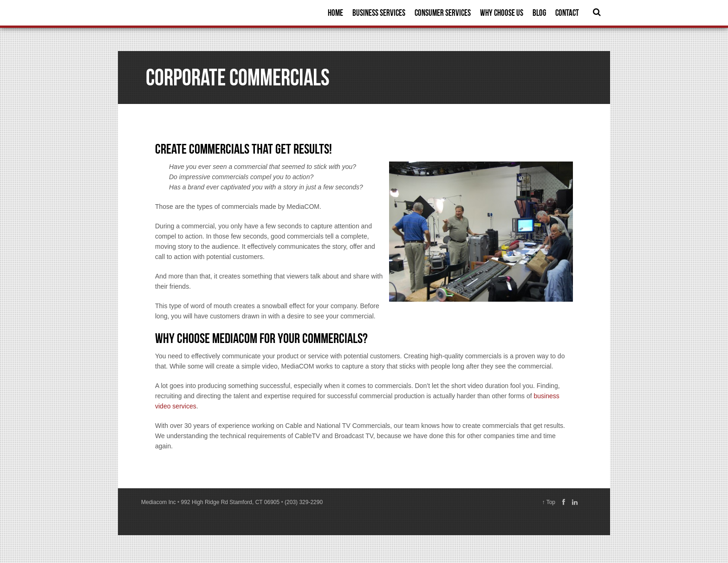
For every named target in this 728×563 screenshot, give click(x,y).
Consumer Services (443, 13)
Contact (567, 13)
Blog (539, 13)
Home (335, 13)
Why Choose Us (502, 13)
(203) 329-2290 (304, 502)
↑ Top (549, 502)
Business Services (379, 13)
